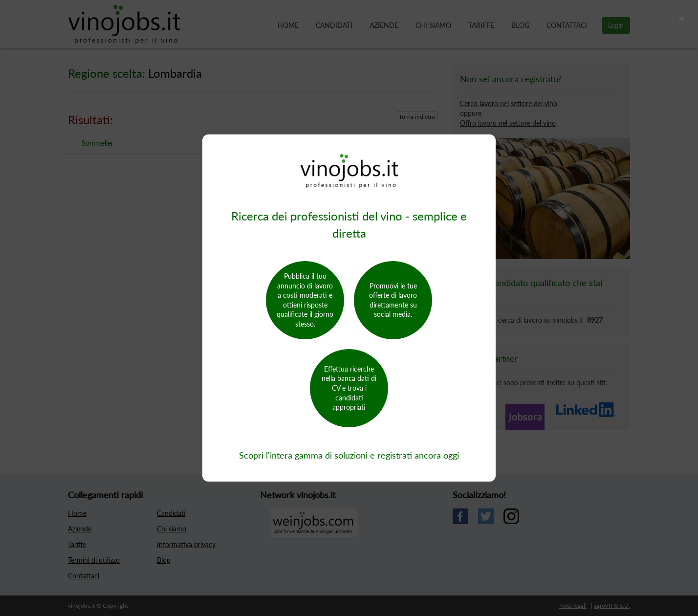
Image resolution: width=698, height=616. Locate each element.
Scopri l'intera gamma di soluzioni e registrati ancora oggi (349, 455)
